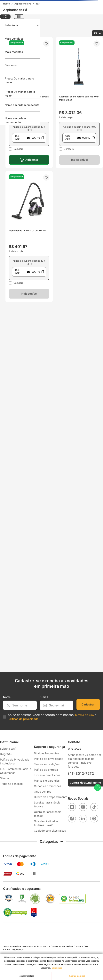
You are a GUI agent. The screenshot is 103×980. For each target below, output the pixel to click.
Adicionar (32, 160)
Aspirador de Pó (23, 4)
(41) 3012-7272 (81, 774)
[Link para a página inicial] (6, 4)
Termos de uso (84, 715)
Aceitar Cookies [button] (77, 976)
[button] (29, 138)
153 (38, 4)
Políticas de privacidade (23, 719)
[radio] (5, 17)
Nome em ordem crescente (22, 105)
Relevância (12, 25)
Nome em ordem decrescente (15, 120)
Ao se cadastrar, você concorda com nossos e (52, 717)
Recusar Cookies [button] (26, 976)
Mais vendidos (14, 39)
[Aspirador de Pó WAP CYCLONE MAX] (29, 236)
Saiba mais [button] (57, 968)
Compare (18, 149)
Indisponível (79, 160)
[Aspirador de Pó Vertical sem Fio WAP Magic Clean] (79, 103)
